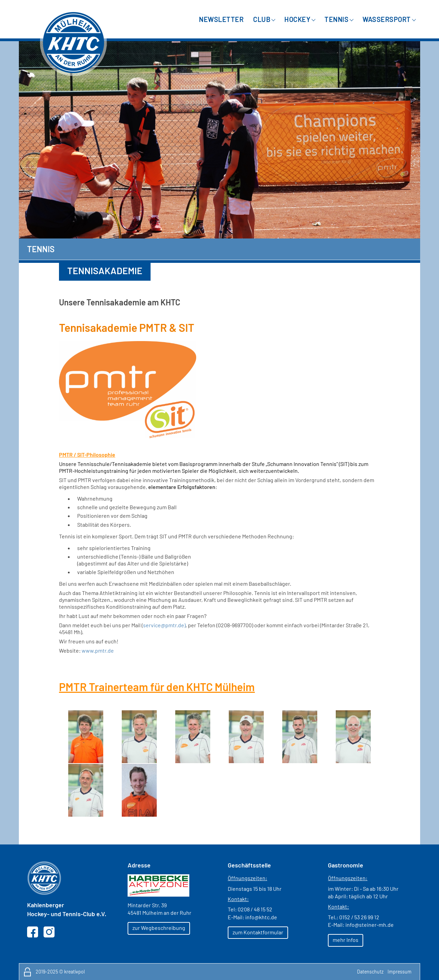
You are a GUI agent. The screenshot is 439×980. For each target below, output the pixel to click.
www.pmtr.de (98, 650)
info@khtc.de (261, 917)
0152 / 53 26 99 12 (359, 917)
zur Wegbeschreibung (159, 928)
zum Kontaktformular (258, 932)
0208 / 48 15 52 (255, 909)
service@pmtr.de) (164, 625)
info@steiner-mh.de (370, 925)
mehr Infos (346, 940)
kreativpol (74, 972)
